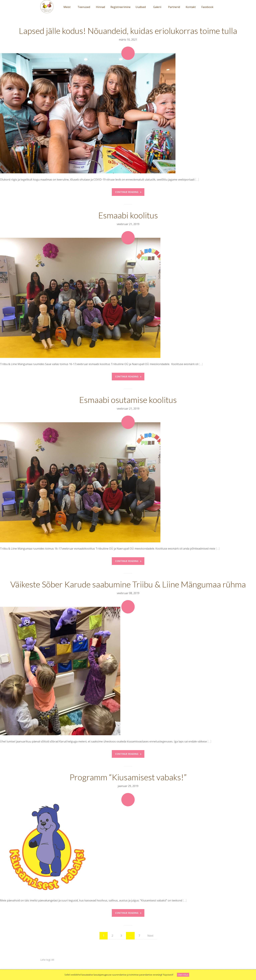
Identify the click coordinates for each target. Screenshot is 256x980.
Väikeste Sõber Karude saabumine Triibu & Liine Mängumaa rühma (128, 584)
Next (150, 936)
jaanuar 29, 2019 (128, 786)
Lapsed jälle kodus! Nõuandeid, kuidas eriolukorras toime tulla (128, 31)
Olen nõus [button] (183, 975)
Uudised (141, 7)
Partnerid (174, 7)
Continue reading (128, 192)
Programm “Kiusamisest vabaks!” (128, 777)
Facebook (207, 7)
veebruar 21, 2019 (128, 224)
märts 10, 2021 (128, 40)
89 (53, 960)
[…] (197, 180)
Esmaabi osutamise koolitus (128, 400)
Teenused (84, 7)
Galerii (157, 7)
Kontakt (191, 7)
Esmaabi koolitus (128, 215)
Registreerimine (120, 7)
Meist (67, 7)
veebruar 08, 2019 (128, 593)
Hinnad (100, 7)
